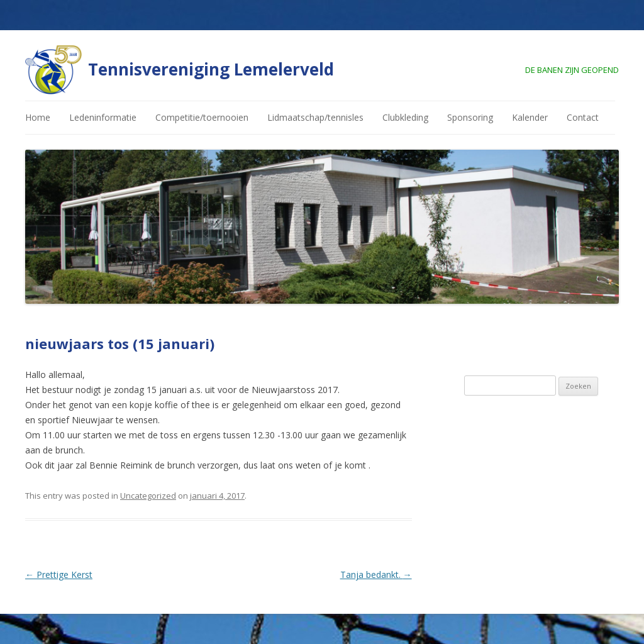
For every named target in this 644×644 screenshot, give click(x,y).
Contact (583, 117)
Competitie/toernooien (202, 117)
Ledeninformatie (103, 117)
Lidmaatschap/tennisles (315, 117)
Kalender (530, 117)
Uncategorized (148, 496)
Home (38, 117)
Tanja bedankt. (376, 575)
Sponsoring (470, 117)
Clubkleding (405, 117)
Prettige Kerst (59, 575)
